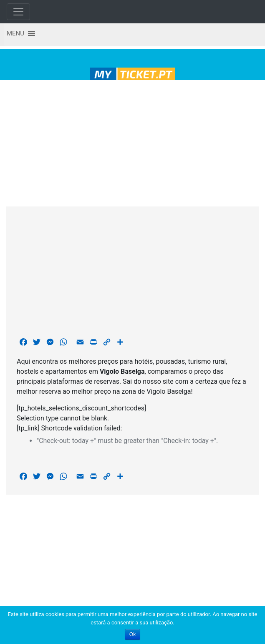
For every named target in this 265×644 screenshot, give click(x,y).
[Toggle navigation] (18, 12)
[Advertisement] (133, 142)
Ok (132, 634)
